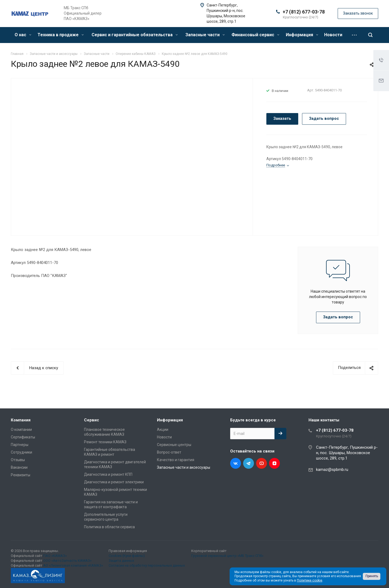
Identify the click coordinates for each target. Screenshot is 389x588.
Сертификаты (23, 437)
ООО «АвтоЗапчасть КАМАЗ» (67, 561)
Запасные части (205, 35)
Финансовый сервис (255, 35)
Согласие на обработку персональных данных (147, 565)
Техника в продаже (61, 35)
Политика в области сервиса (109, 527)
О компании (21, 430)
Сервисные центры (174, 445)
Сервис (92, 420)
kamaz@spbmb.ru (332, 470)
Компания (21, 420)
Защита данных (121, 561)
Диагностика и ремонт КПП (108, 474)
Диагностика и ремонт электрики (114, 482)
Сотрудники (21, 452)
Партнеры (20, 445)
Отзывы (18, 460)
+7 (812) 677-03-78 (304, 12)
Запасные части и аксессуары (184, 467)
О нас (23, 35)
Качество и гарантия (176, 460)
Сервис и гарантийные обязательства (135, 35)
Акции (163, 430)
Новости (333, 35)
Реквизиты (21, 475)
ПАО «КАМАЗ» (55, 556)
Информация (302, 35)
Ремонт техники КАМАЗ (105, 442)
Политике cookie (310, 580)
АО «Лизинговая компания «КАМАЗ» (73, 565)
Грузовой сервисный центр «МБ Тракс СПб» (227, 556)
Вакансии (19, 467)
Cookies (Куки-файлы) (127, 556)
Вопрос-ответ (169, 452)
